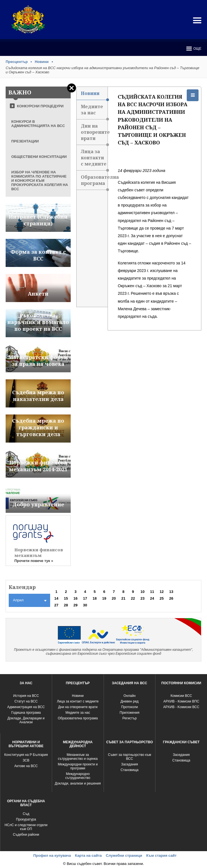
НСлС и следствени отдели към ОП (26, 827)
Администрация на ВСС (26, 707)
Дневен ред (130, 701)
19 (104, 598)
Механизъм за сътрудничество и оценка (78, 757)
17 (85, 598)
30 (85, 605)
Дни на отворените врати (94, 134)
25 (162, 598)
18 (95, 598)
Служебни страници (124, 855)
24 (152, 598)
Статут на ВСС (26, 701)
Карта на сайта (88, 855)
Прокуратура (26, 819)
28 (66, 605)
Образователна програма (94, 182)
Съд (26, 814)
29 (75, 605)
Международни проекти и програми (78, 766)
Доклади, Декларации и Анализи (26, 720)
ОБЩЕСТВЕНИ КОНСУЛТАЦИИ (39, 157)
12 (162, 592)
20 (114, 598)
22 (133, 598)
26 (171, 598)
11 (152, 592)
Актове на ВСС (26, 766)
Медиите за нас (94, 111)
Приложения (130, 713)
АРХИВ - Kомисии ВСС (181, 707)
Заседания (130, 764)
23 (143, 598)
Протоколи (129, 707)
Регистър (129, 718)
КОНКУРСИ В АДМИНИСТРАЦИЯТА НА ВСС (38, 124)
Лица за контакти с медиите (94, 159)
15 (66, 598)
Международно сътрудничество (78, 776)
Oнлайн (129, 696)
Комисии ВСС (181, 696)
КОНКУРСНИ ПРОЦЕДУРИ (40, 106)
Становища (130, 770)
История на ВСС (26, 696)
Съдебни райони (26, 835)
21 (123, 598)
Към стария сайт (161, 855)
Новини (42, 62)
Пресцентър (17, 62)
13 (171, 592)
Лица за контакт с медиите (78, 701)
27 (56, 605)
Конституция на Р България (26, 755)
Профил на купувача (52, 855)
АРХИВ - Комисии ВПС (181, 701)
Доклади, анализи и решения (78, 783)
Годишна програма (26, 713)
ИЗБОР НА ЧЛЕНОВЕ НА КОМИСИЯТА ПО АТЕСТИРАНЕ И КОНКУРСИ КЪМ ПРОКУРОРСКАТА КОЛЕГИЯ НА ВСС (40, 181)
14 (56, 598)
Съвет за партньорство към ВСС (129, 757)
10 (143, 592)
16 (75, 598)
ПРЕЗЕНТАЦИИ (25, 141)
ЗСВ (26, 760)
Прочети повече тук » (34, 561)
